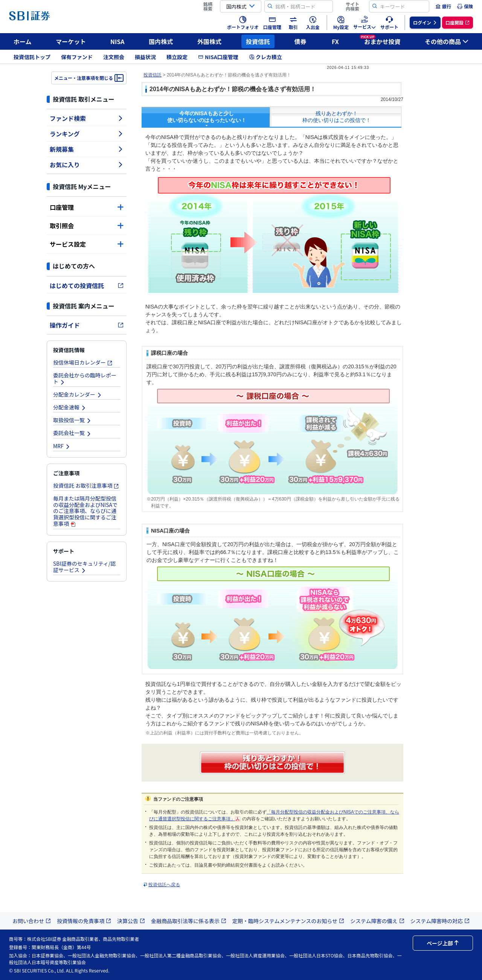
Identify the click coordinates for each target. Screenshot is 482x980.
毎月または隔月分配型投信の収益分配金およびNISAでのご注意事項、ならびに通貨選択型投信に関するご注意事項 (85, 511)
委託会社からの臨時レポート (85, 378)
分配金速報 (70, 407)
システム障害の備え (377, 921)
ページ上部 (443, 943)
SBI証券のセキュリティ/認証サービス (84, 567)
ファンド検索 (87, 118)
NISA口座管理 (218, 57)
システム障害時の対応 (440, 921)
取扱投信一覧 (72, 420)
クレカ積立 (265, 57)
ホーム (23, 41)
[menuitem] (443, 6)
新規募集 (87, 149)
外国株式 (209, 41)
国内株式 (161, 41)
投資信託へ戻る (164, 885)
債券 (300, 41)
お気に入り (87, 165)
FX (335, 41)
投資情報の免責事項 (84, 921)
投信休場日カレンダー (83, 362)
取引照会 (87, 226)
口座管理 (87, 207)
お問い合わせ (32, 921)
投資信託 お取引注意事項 (86, 485)
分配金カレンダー (78, 394)
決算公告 (131, 921)
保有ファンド (77, 57)
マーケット (71, 41)
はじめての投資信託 (87, 285)
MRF (62, 446)
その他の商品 (447, 41)
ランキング (87, 134)
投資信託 (258, 41)
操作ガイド (87, 325)
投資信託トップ (32, 57)
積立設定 (177, 57)
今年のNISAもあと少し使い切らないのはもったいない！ (207, 117)
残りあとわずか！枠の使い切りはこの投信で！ (337, 117)
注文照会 (114, 57)
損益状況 (145, 57)
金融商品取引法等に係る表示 (189, 921)
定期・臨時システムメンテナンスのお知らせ (288, 921)
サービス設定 (87, 244)
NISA (117, 41)
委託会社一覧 (72, 433)
